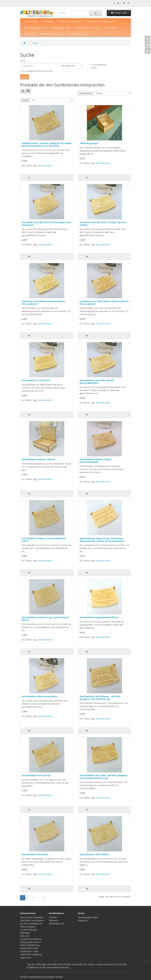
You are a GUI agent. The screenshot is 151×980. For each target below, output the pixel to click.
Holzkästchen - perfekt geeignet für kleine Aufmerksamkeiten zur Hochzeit (47, 144)
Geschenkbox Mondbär (35, 854)
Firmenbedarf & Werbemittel (100, 21)
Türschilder (30, 34)
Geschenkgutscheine (88, 917)
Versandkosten (45, 166)
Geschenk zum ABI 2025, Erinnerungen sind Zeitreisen (46, 224)
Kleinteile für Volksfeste (52, 34)
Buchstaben (48, 21)
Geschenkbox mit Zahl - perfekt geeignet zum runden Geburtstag (104, 777)
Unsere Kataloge (28, 930)
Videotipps (25, 933)
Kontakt (53, 917)
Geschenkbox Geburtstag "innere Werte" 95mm (46, 619)
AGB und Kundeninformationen (31, 937)
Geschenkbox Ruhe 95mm (94, 854)
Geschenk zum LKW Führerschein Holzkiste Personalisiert (104, 303)
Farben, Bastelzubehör (70, 21)
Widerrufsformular (29, 948)
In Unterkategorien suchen (97, 66)
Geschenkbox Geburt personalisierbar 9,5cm (44, 540)
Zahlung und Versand (31, 942)
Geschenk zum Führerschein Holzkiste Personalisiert (43, 303)
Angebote (83, 920)
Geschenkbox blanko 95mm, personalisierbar (96, 461)
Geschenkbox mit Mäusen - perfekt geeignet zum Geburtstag (100, 698)
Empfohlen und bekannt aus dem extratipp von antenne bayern (32, 923)
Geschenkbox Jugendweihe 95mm (99, 617)
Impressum (26, 958)
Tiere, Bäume (111, 27)
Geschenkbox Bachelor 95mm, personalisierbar (97, 382)
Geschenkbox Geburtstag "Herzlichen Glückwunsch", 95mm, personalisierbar (102, 540)
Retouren (54, 920)
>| (44, 898)
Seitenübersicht (57, 923)
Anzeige (25, 100)
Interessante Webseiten (32, 917)
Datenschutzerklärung (31, 954)
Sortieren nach (86, 93)
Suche (35, 43)
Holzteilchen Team (29, 951)
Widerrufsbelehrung (30, 945)
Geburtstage (31, 21)
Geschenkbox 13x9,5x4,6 (36, 380)
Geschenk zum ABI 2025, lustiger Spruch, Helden (103, 224)
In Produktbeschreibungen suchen (36, 71)
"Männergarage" (89, 143)
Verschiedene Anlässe (79, 34)
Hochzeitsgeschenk (61, 27)
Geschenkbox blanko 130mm (38, 459)
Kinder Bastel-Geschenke (87, 27)
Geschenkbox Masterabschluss (40, 696)
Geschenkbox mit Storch (36, 775)
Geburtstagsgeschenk (36, 27)
